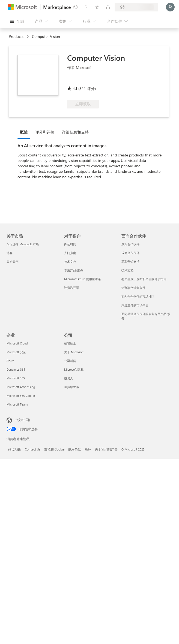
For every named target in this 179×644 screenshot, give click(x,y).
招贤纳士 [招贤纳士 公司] (70, 343)
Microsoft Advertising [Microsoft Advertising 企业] (21, 387)
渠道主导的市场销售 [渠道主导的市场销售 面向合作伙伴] (135, 305)
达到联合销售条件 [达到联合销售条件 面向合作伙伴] (133, 288)
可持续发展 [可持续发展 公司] (72, 387)
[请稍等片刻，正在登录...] (170, 7)
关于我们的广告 (106, 449)
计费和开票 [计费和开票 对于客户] (72, 288)
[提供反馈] (75, 7)
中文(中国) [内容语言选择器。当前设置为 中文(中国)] (22, 420)
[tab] (25, 132)
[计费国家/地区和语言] (136, 7)
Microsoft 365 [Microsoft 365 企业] (16, 378)
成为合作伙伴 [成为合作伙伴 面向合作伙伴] (130, 244)
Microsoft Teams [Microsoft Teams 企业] (18, 404)
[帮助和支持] (86, 7)
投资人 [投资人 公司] (69, 378)
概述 (24, 132)
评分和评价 (45, 132)
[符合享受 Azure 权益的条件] (89, 81)
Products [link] (16, 36)
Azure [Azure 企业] (10, 361)
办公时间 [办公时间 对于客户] (70, 244)
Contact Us (33, 449)
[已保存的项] (97, 7)
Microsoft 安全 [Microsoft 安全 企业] (16, 352)
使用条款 (74, 449)
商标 (88, 449)
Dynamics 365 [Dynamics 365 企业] (16, 369)
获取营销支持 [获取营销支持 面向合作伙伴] (130, 261)
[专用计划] (108, 7)
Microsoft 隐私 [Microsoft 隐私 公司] (74, 369)
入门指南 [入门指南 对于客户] (70, 253)
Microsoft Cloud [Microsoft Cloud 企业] (17, 343)
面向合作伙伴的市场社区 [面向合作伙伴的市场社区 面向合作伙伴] (138, 296)
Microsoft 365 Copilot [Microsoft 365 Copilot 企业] (21, 396)
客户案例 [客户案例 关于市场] (13, 261)
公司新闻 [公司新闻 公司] (70, 361)
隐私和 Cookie (54, 449)
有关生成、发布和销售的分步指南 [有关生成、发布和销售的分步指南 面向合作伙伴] (144, 279)
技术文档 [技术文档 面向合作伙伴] (127, 270)
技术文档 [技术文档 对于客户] (70, 261)
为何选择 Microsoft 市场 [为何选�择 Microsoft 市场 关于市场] (23, 244)
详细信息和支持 (75, 132)
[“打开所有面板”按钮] (17, 21)
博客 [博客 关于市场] (10, 253)
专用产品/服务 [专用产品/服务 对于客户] (74, 270)
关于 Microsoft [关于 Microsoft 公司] (74, 352)
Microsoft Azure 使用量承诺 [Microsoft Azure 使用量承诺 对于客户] (83, 279)
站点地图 (15, 449)
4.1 (75, 88)
